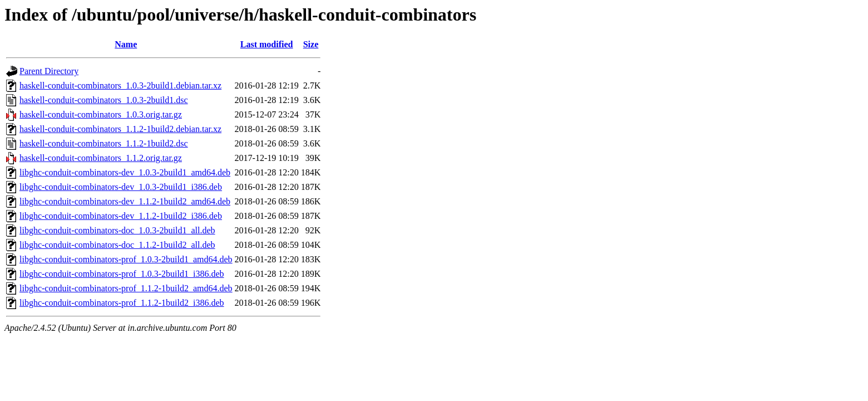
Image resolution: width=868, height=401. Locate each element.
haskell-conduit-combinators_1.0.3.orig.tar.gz (101, 114)
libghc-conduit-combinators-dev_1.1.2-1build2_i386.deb (121, 216)
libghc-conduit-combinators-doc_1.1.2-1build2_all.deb (117, 245)
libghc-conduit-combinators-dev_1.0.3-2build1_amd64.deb (125, 172)
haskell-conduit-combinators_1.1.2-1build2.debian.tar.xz (120, 129)
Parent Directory (49, 71)
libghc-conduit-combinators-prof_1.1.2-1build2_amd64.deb (126, 288)
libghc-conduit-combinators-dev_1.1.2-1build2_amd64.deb (125, 201)
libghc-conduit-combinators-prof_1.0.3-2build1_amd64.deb (126, 259)
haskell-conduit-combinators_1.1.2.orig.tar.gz (101, 158)
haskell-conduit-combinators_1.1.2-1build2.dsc (104, 143)
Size (311, 44)
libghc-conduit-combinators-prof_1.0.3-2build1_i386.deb (122, 274)
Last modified (267, 44)
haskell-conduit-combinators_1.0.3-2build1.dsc (104, 100)
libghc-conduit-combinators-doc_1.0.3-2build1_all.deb (117, 230)
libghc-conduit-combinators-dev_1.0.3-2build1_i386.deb (121, 187)
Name (126, 44)
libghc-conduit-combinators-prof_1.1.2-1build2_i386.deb (122, 303)
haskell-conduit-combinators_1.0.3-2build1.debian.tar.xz (120, 85)
